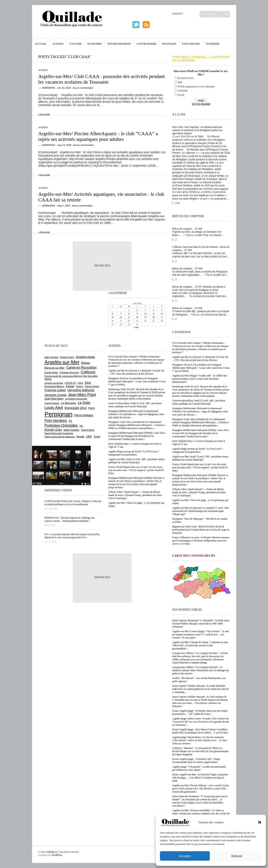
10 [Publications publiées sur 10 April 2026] (145, 314)
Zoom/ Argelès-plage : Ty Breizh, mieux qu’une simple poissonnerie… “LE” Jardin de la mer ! (200, 712)
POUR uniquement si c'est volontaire (196, 87)
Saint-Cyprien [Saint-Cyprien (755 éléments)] (71, 430)
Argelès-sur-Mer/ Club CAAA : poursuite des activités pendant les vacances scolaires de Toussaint (102, 79)
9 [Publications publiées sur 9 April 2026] (137, 314)
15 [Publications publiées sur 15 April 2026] (129, 317)
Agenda (58, 44)
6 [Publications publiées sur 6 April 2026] (113, 314)
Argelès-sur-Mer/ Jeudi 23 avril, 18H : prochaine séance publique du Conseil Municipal (200, 458)
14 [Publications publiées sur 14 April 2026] (121, 317)
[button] (260, 822)
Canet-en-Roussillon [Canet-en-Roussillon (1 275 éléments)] (81, 368)
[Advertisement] (58, 317)
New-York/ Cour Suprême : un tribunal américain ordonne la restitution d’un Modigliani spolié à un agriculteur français (197, 130)
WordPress (57, 855)
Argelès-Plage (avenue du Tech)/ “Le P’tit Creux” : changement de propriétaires (198, 450)
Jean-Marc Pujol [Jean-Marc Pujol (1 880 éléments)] (82, 395)
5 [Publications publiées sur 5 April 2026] (162, 310)
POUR (181, 95)
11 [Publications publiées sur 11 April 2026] (153, 314)
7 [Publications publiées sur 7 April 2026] (121, 314)
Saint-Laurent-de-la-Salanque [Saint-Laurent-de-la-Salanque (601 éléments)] (60, 437)
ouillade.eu (52, 852)
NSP (180, 82)
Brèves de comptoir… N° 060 (187, 229)
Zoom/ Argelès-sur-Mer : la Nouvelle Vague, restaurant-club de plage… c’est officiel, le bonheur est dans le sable (200, 778)
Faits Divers (191, 44)
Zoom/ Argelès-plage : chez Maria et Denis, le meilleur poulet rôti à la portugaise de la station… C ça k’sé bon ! (201, 731)
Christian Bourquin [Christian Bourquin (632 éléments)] (69, 372)
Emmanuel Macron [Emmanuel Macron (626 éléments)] (54, 386)
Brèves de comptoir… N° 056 (187, 308)
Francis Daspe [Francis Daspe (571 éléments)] (92, 386)
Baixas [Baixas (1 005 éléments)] (86, 363)
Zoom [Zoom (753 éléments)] (97, 437)
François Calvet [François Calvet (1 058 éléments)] (55, 390)
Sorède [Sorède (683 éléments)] (80, 437)
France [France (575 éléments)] (79, 386)
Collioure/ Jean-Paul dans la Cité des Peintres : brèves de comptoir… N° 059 (201, 248)
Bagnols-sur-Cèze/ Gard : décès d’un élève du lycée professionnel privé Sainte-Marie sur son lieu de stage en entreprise (201, 530)
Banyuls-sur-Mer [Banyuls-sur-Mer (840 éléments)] (55, 368)
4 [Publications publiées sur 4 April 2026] (154, 310)
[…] (174, 203)
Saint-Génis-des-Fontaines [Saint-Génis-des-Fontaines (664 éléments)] (59, 433)
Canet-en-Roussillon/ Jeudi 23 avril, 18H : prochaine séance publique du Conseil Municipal (199, 402)
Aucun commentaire (83, 88)
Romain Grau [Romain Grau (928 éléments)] (53, 430)
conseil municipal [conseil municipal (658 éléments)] (54, 383)
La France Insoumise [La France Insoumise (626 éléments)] (76, 399)
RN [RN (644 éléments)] (81, 426)
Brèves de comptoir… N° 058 (187, 269)
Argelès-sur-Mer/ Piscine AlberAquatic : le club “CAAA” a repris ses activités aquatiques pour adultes (98, 136)
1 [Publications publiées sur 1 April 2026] (129, 310)
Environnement (119, 44)
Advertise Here (102, 265)
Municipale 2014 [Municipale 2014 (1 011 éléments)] (76, 408)
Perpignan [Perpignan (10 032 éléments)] (59, 414)
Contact (178, 14)
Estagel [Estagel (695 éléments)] (70, 386)
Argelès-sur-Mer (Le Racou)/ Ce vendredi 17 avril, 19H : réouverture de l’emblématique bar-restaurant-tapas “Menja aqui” (201, 511)
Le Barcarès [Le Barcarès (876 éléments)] (68, 403)
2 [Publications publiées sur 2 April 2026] (137, 310)
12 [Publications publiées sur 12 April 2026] (162, 314)
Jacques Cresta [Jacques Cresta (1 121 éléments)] (55, 395)
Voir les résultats (201, 104)
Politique (169, 44)
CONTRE (183, 91)
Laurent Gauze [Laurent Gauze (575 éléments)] (52, 403)
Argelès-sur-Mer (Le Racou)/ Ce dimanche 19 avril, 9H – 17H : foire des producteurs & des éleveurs (200, 359)
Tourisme (213, 44)
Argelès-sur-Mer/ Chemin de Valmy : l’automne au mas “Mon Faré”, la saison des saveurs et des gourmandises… (200, 645)
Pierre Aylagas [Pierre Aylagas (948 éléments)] (84, 415)
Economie (95, 44)
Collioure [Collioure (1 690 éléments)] (88, 372)
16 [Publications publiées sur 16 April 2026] (137, 317)
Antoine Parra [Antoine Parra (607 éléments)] (67, 357)
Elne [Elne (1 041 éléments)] (88, 383)
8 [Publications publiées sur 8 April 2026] (129, 314)
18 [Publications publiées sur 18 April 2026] (153, 317)
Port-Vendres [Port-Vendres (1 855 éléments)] (56, 421)
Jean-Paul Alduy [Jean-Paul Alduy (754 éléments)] (54, 399)
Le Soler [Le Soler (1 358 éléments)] (84, 403)
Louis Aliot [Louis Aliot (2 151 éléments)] (54, 408)
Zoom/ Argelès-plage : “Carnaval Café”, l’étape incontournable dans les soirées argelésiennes (196, 761)
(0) (178, 203)
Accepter (185, 856)
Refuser (237, 856)
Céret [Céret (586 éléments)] (80, 383)
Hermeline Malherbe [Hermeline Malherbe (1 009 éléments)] (81, 390)
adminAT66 (48, 88)
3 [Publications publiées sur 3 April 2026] (145, 310)
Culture (76, 44)
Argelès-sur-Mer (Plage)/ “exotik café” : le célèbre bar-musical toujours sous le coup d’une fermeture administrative (200, 379)
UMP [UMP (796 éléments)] (89, 437)
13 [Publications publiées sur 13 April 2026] (113, 317)
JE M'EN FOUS (186, 78)
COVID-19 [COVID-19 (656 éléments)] (70, 383)
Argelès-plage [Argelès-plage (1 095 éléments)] (85, 357)
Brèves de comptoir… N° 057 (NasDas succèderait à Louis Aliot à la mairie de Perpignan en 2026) (199, 288)
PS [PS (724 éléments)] (70, 421)
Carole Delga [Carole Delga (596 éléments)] (51, 372)
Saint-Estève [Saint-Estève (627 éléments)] (88, 430)
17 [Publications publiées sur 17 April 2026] (145, 317)
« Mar (136, 327)
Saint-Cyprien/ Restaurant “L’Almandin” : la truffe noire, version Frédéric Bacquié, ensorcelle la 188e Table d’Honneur (201, 624)
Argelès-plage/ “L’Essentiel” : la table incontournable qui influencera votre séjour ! (199, 768)
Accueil (41, 44)
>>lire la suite (44, 114)
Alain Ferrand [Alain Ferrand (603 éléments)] (52, 357)
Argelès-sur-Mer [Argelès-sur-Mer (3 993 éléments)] (62, 362)
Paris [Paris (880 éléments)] (91, 408)
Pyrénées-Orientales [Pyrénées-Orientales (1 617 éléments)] (61, 426)
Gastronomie (147, 44)
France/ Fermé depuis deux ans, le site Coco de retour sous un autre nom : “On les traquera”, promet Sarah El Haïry (200, 467)
